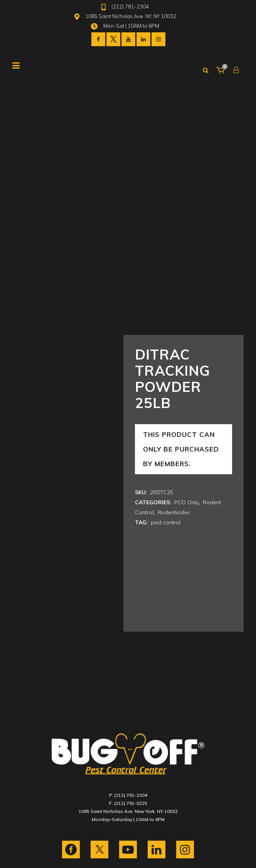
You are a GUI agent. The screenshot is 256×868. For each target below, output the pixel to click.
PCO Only (186, 502)
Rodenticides (174, 512)
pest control (166, 522)
